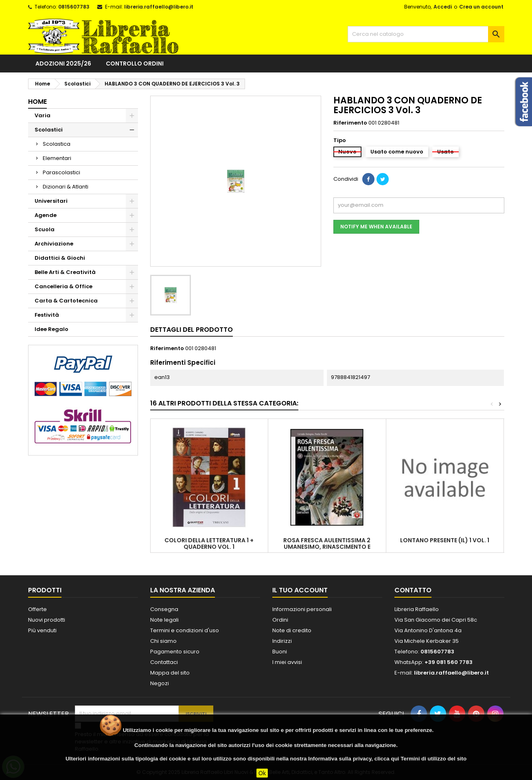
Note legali (164, 620)
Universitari (51, 201)
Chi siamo (163, 641)
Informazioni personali (302, 609)
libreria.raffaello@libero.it (159, 7)
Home (37, 102)
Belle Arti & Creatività (65, 272)
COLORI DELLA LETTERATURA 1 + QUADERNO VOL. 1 (209, 543)
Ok (262, 773)
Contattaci (164, 662)
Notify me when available (376, 227)
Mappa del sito (170, 673)
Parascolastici (61, 172)
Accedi (443, 7)
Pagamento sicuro (175, 652)
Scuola (45, 229)
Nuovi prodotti (47, 620)
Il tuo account (300, 590)
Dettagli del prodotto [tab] (192, 330)
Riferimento (350, 123)
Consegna (164, 609)
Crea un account (481, 7)
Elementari (57, 158)
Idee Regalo (51, 329)
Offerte (37, 609)
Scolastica (57, 144)
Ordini (280, 620)
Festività (47, 315)
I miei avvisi (287, 662)
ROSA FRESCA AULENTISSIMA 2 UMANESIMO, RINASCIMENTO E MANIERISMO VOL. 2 (327, 547)
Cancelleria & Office (63, 286)
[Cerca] (426, 34)
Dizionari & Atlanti (66, 187)
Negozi (160, 683)
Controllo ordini (135, 64)
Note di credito (292, 630)
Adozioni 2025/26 (63, 64)
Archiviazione (54, 244)
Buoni (280, 652)
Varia (43, 115)
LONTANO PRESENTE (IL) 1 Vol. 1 (445, 540)
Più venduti (42, 630)
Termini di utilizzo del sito (433, 759)
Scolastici (49, 130)
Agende (46, 215)
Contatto (413, 590)
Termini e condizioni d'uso (185, 630)
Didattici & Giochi (60, 258)
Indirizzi (282, 641)
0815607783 (74, 7)
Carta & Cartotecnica (66, 301)
